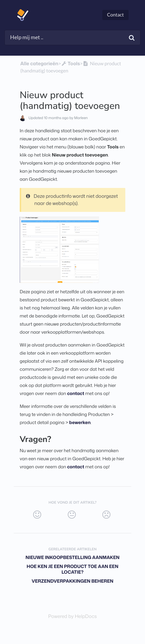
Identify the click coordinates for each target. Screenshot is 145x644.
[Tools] (71, 64)
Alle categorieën (39, 64)
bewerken (80, 422)
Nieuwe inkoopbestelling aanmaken (73, 557)
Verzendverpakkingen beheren (72, 581)
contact (76, 393)
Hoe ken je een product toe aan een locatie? (72, 569)
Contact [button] (115, 15)
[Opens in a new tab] (73, 616)
